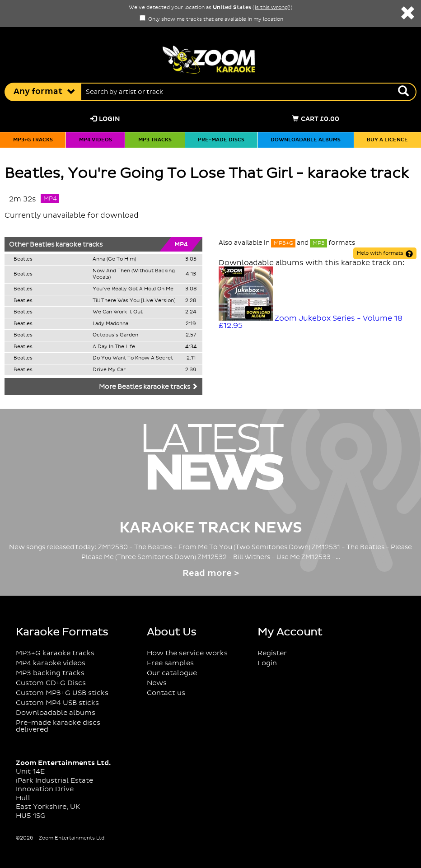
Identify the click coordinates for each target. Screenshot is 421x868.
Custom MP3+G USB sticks (62, 693)
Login (105, 119)
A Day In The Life (114, 347)
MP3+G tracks (33, 140)
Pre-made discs (221, 140)
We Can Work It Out (118, 312)
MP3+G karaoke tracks (55, 653)
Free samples (170, 663)
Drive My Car (109, 370)
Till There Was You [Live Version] (134, 301)
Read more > (211, 573)
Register (272, 653)
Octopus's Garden (115, 335)
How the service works (187, 653)
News (157, 683)
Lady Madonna (110, 324)
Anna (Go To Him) (114, 259)
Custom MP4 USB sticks (57, 703)
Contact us (166, 693)
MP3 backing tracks (50, 673)
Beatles (42, 245)
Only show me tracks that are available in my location (211, 19)
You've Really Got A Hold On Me (133, 289)
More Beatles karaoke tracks (148, 387)
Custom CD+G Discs (51, 683)
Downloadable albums (306, 140)
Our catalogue (172, 673)
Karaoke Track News (211, 528)
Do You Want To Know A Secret (133, 358)
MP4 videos (96, 140)
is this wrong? (272, 8)
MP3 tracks (155, 140)
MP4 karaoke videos (51, 663)
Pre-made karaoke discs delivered (58, 726)
